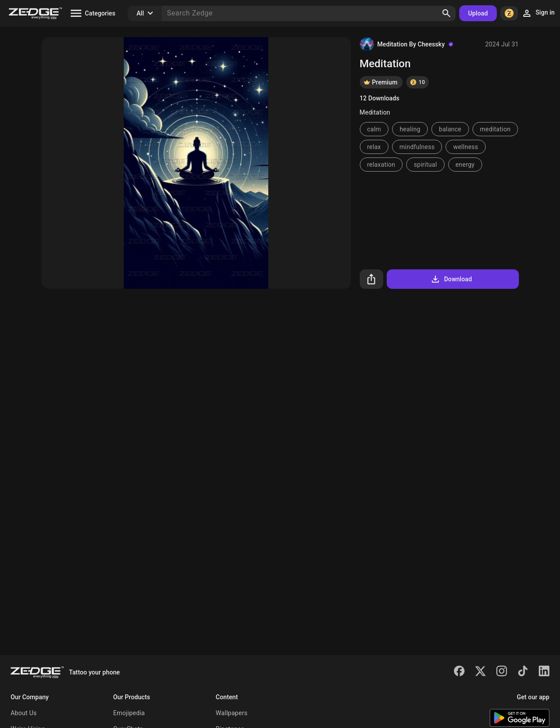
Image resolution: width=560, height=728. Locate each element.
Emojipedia (129, 713)
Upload (478, 13)
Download (451, 279)
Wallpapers (232, 713)
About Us (24, 713)
